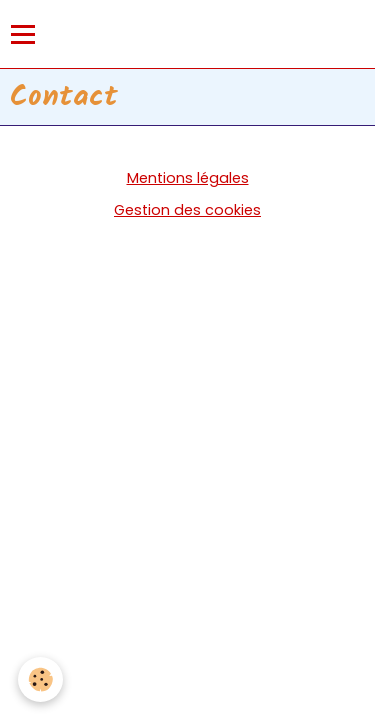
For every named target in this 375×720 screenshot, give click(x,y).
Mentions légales (188, 178)
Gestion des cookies (187, 210)
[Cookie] (40, 679)
